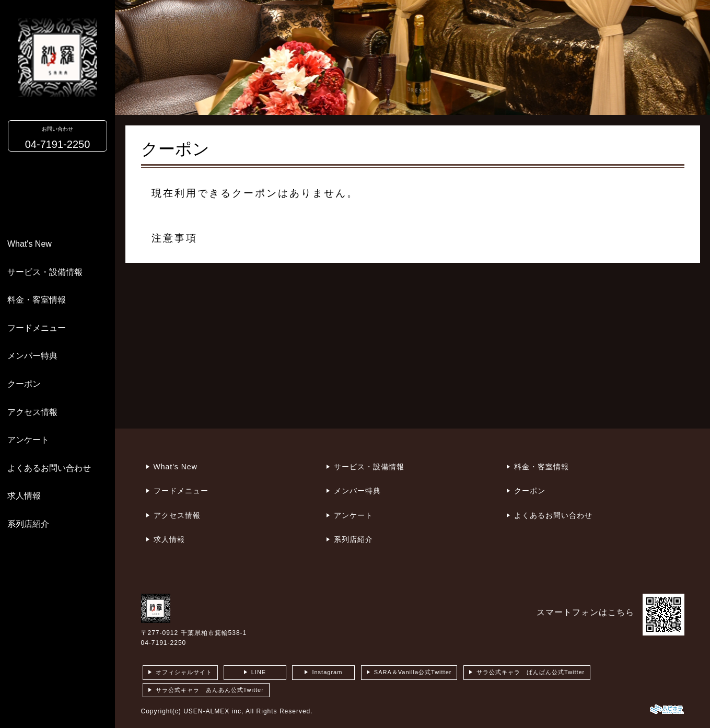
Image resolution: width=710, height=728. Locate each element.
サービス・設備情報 (45, 272)
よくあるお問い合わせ (49, 468)
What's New (30, 244)
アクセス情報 (32, 412)
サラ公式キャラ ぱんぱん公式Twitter (531, 672)
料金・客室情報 (37, 300)
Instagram (327, 672)
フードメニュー (37, 328)
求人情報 (24, 496)
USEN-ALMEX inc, (213, 711)
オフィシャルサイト (184, 672)
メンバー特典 (32, 356)
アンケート (28, 440)
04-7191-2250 (164, 643)
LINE (259, 672)
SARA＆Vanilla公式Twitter (413, 672)
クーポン (24, 384)
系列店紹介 (28, 524)
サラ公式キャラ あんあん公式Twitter (210, 690)
